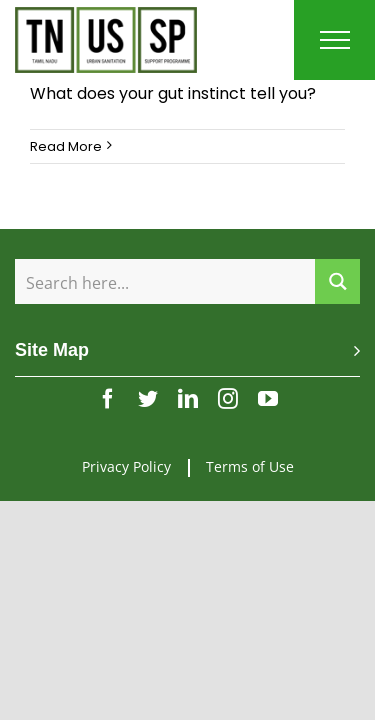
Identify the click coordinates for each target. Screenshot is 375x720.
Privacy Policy (126, 451)
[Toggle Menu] (335, 40)
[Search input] (166, 281)
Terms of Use (250, 451)
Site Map (52, 350)
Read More (66, 146)
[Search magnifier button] (337, 281)
